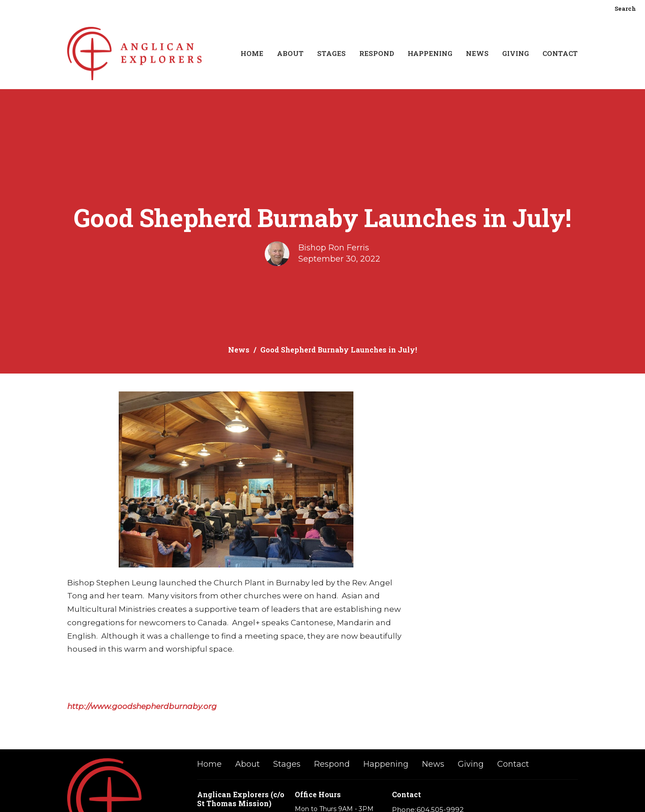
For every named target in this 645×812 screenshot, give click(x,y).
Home (252, 53)
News (477, 53)
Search (625, 9)
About (290, 53)
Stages (331, 53)
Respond (377, 53)
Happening (430, 53)
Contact (560, 53)
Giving (516, 53)
